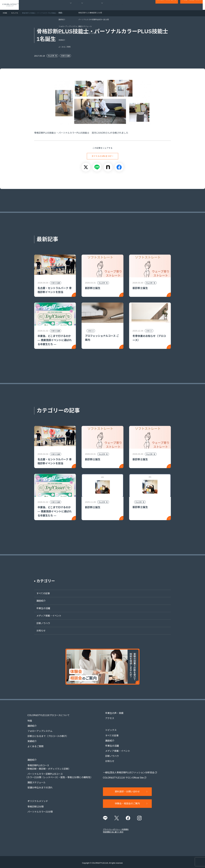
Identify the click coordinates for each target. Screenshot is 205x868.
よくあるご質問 (33, 744)
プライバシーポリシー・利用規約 (116, 827)
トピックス (143, 5)
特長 (27, 718)
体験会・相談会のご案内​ (191, 5)
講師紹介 (30, 723)
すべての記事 (41, 593)
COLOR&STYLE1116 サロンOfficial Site (123, 775)
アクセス (131, 5)
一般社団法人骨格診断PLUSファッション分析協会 (129, 770)
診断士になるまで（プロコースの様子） (46, 734)
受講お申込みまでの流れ (38, 782)
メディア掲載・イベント (47, 616)
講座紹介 (39, 601)
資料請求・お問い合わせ (167, 5)
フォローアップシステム (38, 728)
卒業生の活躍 (65, 56)
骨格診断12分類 (33, 799)
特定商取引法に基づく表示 (113, 830)
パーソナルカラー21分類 (38, 804)
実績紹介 (30, 739)
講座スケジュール (34, 777)
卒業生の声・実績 (117, 5)
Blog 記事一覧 (52, 56)
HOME (5, 13)
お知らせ (39, 631)
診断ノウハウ (41, 623)
